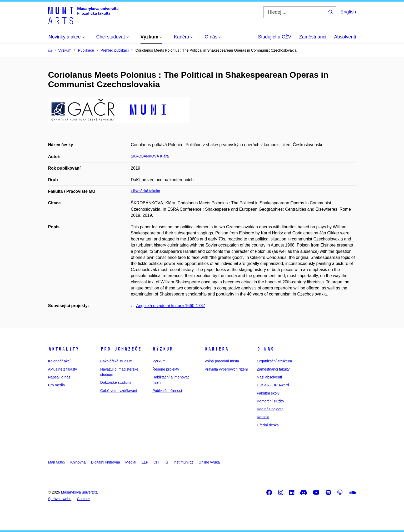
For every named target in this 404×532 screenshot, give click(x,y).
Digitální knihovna (105, 462)
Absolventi (345, 37)
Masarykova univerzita (79, 492)
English (348, 12)
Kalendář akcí (59, 361)
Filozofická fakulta (145, 191)
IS (166, 462)
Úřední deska (268, 425)
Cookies (84, 499)
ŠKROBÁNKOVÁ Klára (150, 156)
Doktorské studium (116, 382)
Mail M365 (57, 462)
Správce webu (60, 499)
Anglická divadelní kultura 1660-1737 (171, 306)
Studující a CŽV (275, 37)
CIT (156, 462)
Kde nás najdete (270, 409)
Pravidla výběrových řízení (226, 369)
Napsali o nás (59, 377)
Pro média (57, 385)
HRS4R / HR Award (273, 385)
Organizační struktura (275, 361)
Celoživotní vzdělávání (119, 391)
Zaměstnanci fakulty (273, 369)
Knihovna (78, 462)
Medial (131, 462)
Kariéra (216, 349)
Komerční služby (270, 401)
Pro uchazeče (121, 349)
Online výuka (209, 462)
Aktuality (64, 349)
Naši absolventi (269, 377)
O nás (265, 349)
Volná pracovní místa (222, 361)
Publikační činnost (167, 391)
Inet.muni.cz (183, 462)
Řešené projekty (166, 369)
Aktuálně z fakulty (63, 369)
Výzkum (163, 349)
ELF (145, 462)
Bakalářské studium (116, 361)
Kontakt (263, 417)
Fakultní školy (268, 393)
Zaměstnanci (313, 37)
